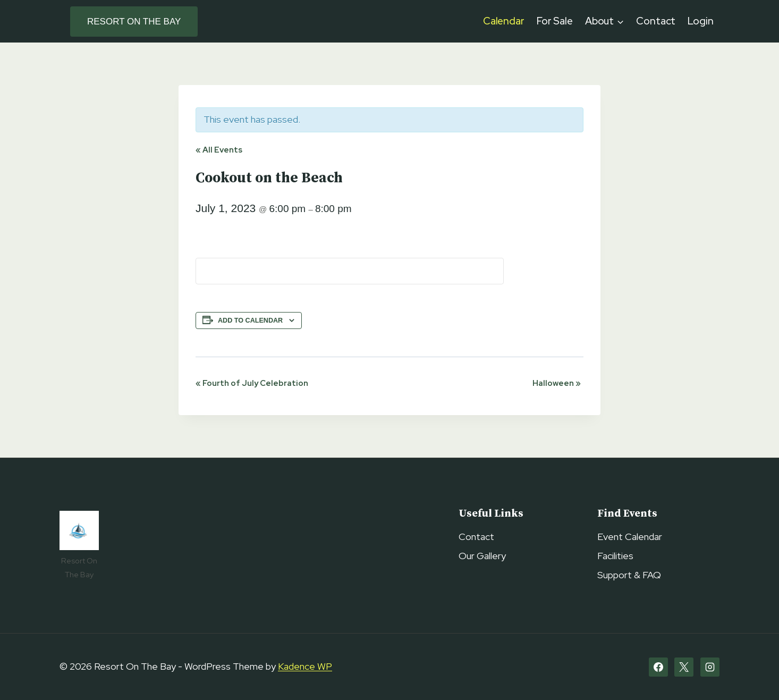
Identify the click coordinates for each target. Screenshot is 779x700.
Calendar (504, 21)
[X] (684, 667)
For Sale (555, 21)
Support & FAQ (629, 575)
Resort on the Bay (134, 22)
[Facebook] (658, 667)
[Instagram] (710, 667)
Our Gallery (482, 556)
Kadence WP (305, 666)
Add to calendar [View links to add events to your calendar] (250, 321)
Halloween (557, 383)
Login (701, 21)
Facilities (615, 556)
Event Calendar (630, 537)
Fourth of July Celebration (252, 383)
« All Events (219, 150)
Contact (656, 21)
